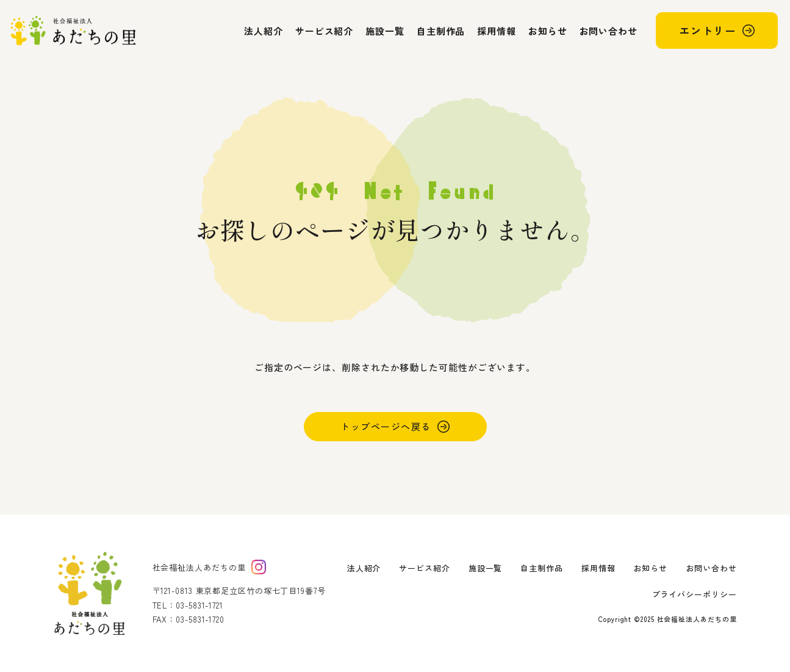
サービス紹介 (324, 31)
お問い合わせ (609, 31)
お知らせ (548, 31)
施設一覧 (385, 31)
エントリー (708, 30)
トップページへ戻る (386, 426)
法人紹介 (264, 31)
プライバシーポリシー (695, 594)
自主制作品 (441, 31)
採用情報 (497, 31)
